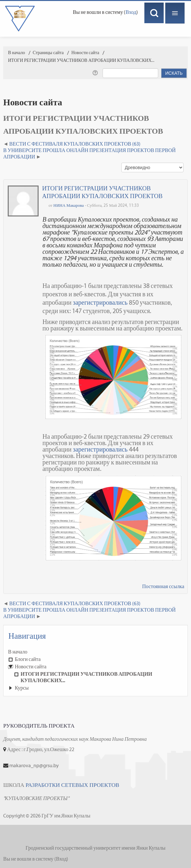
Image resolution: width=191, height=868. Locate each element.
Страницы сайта (48, 53)
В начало (18, 652)
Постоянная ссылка (163, 586)
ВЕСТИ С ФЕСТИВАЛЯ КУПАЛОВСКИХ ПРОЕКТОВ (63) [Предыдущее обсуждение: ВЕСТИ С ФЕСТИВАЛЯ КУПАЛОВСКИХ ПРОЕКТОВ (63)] (75, 144)
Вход (131, 12)
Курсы (22, 688)
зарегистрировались (100, 302)
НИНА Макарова (69, 205)
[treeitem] (95, 652)
